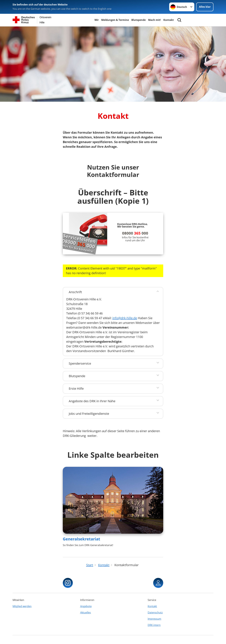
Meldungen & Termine (115, 20)
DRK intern (154, 625)
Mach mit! (155, 20)
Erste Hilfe (76, 389)
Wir (97, 20)
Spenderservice (80, 363)
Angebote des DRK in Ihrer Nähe (92, 401)
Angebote (86, 606)
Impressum (154, 619)
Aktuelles (86, 613)
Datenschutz (155, 613)
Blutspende (139, 20)
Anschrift (75, 292)
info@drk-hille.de (125, 318)
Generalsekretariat (81, 539)
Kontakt (169, 20)
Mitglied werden (22, 606)
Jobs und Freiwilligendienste (89, 414)
